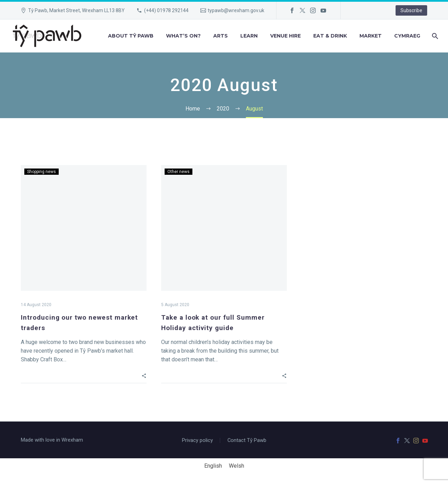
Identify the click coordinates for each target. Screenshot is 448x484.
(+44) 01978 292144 (166, 10)
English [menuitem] (213, 466)
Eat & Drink (330, 36)
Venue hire (285, 36)
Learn (249, 36)
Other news (179, 172)
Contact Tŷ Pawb (247, 440)
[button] (144, 375)
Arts (221, 36)
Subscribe (411, 10)
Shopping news (42, 172)
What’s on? (183, 36)
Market (371, 36)
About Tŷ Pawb (131, 36)
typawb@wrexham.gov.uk (236, 10)
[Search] (434, 36)
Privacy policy (197, 440)
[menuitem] (407, 36)
